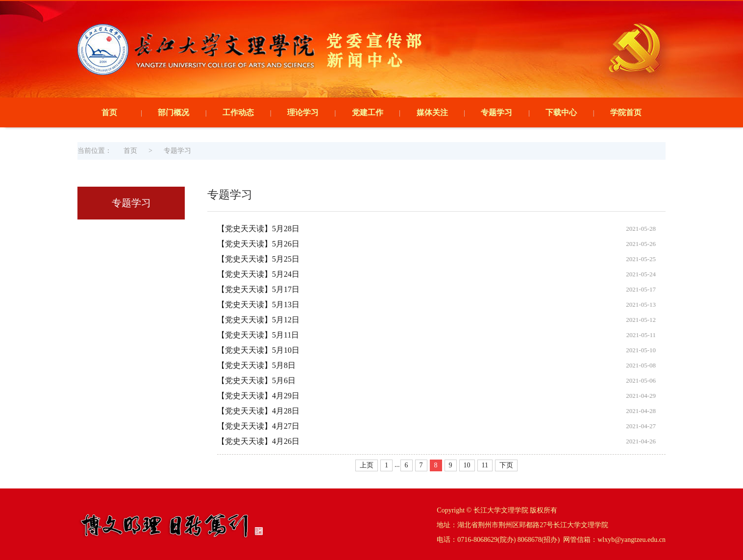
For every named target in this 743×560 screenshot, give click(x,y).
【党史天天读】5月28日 (258, 229)
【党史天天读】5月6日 (256, 380)
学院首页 (626, 112)
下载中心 (561, 112)
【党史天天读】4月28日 (258, 411)
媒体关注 (432, 112)
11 (485, 465)
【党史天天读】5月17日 (258, 289)
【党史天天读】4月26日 (258, 441)
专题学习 (496, 112)
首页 (109, 112)
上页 (367, 465)
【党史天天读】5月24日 (258, 274)
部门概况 (173, 112)
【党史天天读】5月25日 (258, 259)
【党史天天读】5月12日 (258, 320)
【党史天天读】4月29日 (258, 396)
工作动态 (238, 112)
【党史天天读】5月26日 (258, 244)
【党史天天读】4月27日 (258, 426)
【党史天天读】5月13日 (258, 304)
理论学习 (303, 112)
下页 (506, 465)
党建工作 (368, 112)
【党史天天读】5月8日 (256, 365)
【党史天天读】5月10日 (258, 350)
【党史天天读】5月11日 (258, 335)
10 (467, 465)
